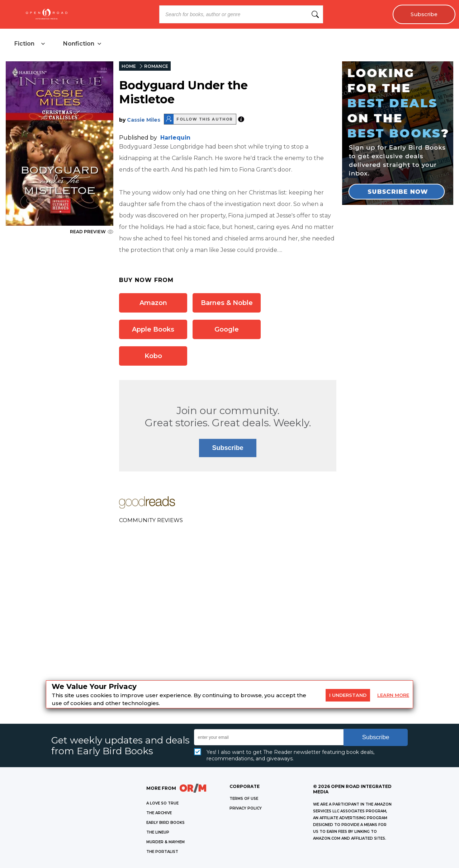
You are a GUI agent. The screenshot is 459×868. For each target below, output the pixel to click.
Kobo (153, 356)
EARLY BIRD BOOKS (165, 823)
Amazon (153, 303)
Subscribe (424, 14)
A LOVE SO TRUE (162, 803)
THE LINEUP (158, 832)
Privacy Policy (246, 808)
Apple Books (153, 329)
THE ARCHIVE (159, 813)
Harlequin (175, 138)
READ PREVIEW (92, 232)
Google (227, 329)
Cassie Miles (144, 120)
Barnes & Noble (227, 303)
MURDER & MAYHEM (165, 842)
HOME (129, 66)
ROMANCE (156, 66)
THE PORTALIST (162, 852)
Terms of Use (244, 799)
